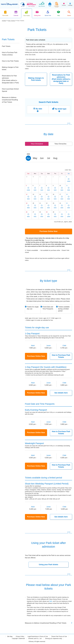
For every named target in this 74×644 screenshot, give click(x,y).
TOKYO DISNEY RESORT (10, 4)
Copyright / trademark (18, 638)
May (35, 158)
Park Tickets (6, 46)
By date (39, 109)
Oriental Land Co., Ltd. (35, 638)
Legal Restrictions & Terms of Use (38, 636)
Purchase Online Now (49, 231)
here (51, 601)
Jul (49, 158)
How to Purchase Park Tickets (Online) (10, 54)
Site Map (10, 636)
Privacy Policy (20, 636)
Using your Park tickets (48, 565)
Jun (42, 158)
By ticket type (61, 109)
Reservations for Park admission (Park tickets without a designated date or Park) (61, 79)
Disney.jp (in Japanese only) (54, 638)
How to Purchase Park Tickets (61, 356)
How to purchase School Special (10, 90)
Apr (28, 158)
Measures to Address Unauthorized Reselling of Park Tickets (10, 100)
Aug (55, 158)
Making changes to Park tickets (36, 79)
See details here (61, 393)
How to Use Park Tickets (10, 61)
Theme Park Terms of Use (59, 636)
